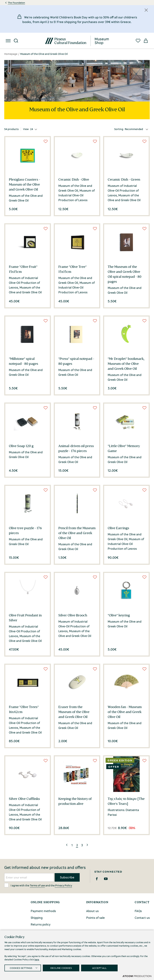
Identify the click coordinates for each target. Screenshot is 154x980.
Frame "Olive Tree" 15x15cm (72, 269)
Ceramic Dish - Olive (74, 179)
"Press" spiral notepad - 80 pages (76, 361)
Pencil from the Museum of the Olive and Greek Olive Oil (77, 533)
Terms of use (37, 885)
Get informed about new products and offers (45, 867)
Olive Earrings (118, 528)
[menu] (8, 41)
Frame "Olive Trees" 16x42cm (24, 709)
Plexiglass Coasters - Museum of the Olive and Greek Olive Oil (24, 184)
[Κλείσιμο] (146, 10)
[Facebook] (97, 879)
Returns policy (41, 924)
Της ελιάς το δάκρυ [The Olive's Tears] (126, 801)
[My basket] (146, 41)
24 (32, 129)
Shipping (37, 918)
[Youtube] (106, 879)
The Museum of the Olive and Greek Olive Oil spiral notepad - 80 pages (125, 274)
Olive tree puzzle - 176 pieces (25, 530)
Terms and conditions (52, 977)
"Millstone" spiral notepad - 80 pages (24, 361)
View (26, 129)
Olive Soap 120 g (21, 446)
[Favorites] (138, 41)
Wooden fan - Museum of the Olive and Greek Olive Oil (125, 712)
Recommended (134, 129)
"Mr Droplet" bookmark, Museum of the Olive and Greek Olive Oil (126, 364)
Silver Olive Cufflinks (24, 799)
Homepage (11, 54)
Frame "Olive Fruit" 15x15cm (23, 269)
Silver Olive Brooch (73, 615)
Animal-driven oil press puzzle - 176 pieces (76, 448)
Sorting (119, 129)
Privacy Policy (63, 885)
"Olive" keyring (119, 615)
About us (92, 911)
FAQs (138, 911)
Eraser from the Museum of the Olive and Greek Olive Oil (74, 712)
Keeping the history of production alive (75, 801)
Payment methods (43, 911)
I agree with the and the (38, 885)
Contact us (142, 918)
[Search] (16, 41)
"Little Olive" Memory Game (124, 448)
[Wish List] (46, 141)
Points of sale (95, 918)
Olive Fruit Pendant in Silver (25, 618)
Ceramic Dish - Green (124, 179)
